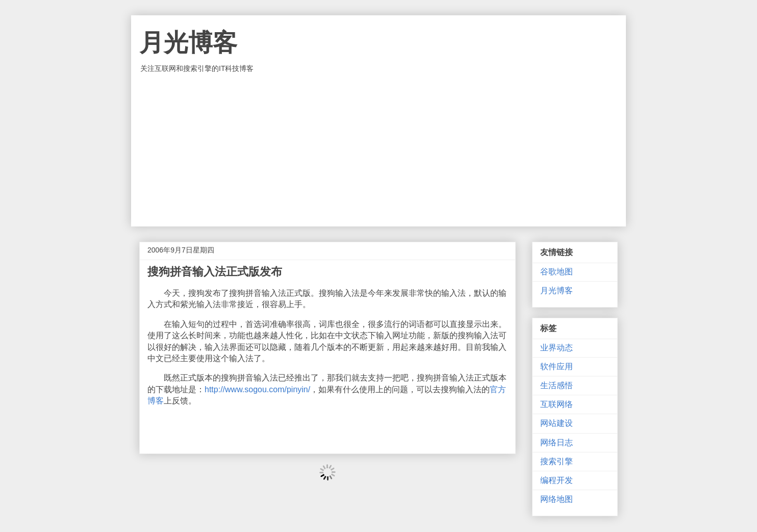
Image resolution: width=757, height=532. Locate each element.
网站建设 (557, 423)
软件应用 (557, 366)
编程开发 (557, 480)
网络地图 (557, 499)
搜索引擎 (557, 461)
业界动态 (557, 348)
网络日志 (557, 442)
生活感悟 (557, 385)
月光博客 (188, 43)
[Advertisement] (378, 150)
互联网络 (557, 404)
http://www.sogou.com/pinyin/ (257, 389)
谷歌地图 (557, 272)
